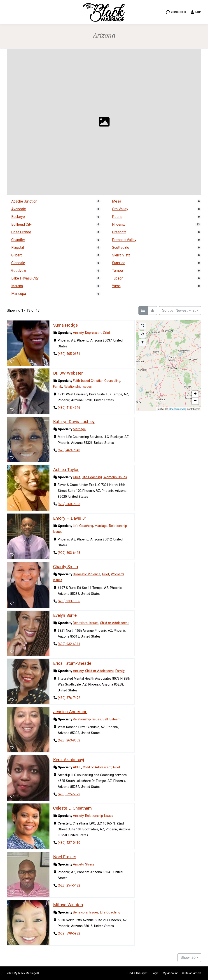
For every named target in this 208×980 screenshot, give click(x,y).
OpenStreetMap (178, 409)
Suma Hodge (65, 325)
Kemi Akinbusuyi (69, 760)
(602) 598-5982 (69, 933)
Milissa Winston (68, 905)
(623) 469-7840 (69, 451)
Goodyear (19, 271)
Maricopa (19, 294)
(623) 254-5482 (69, 886)
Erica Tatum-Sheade (72, 663)
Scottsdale (121, 247)
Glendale (18, 263)
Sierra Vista (121, 255)
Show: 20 (188, 957)
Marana (17, 286)
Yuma (116, 286)
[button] (195, 394)
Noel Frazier (65, 857)
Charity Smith (65, 567)
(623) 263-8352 (69, 740)
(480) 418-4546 (69, 408)
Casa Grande (21, 232)
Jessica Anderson (70, 712)
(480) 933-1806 (69, 601)
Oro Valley (120, 209)
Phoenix (118, 224)
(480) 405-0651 (69, 354)
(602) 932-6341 (69, 644)
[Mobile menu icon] (11, 12)
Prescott (119, 232)
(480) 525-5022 (69, 794)
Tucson (118, 278)
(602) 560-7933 (69, 504)
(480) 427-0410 (69, 843)
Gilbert (16, 255)
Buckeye (18, 217)
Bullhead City (22, 224)
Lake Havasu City (25, 278)
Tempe (117, 271)
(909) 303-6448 (69, 553)
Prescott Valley (124, 240)
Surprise (119, 263)
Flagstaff (19, 247)
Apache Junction (24, 201)
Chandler (18, 240)
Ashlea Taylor (66, 470)
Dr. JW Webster (68, 373)
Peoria (117, 217)
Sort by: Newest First (179, 310)
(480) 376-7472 (69, 698)
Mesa (117, 201)
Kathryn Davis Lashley (74, 422)
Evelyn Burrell (66, 615)
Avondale (19, 209)
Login (196, 12)
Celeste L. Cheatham (72, 808)
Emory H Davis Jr (70, 518)
